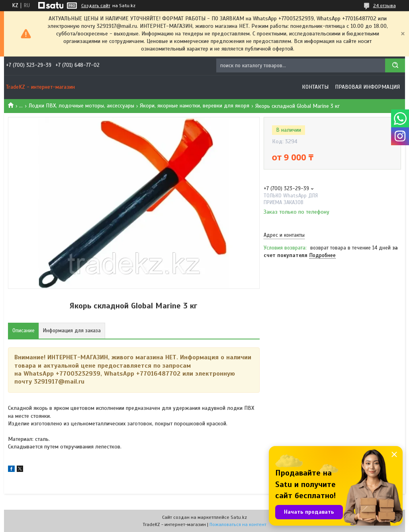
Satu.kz (239, 517)
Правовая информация (367, 87)
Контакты (315, 87)
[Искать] (395, 65)
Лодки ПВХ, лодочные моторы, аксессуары (81, 106)
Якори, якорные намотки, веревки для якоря (195, 106)
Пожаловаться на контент (238, 524)
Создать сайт (96, 6)
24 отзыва (385, 6)
